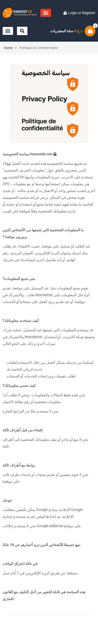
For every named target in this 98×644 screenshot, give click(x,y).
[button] (46, 13)
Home (8, 48)
